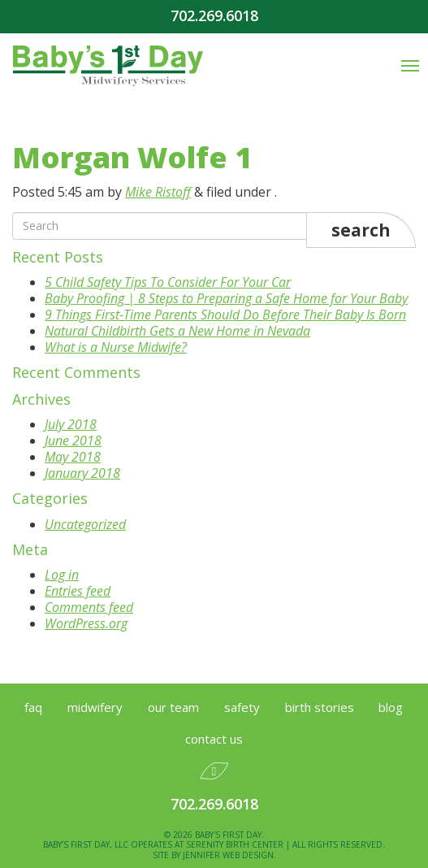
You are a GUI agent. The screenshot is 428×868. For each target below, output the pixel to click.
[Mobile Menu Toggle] (410, 66)
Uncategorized (85, 524)
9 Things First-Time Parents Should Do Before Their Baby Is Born (225, 315)
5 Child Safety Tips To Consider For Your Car (168, 282)
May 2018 (73, 457)
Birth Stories (320, 707)
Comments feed (89, 607)
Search (361, 230)
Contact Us (214, 739)
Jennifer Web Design (228, 855)
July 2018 (71, 424)
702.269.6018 (214, 16)
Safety (242, 707)
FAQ (33, 707)
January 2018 (82, 473)
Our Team (173, 707)
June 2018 (73, 441)
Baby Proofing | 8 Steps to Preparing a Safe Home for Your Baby (226, 298)
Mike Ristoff (158, 192)
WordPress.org (86, 623)
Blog (391, 707)
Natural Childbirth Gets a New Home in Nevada (177, 331)
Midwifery (95, 707)
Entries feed (78, 591)
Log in (62, 575)
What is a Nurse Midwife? (116, 347)
